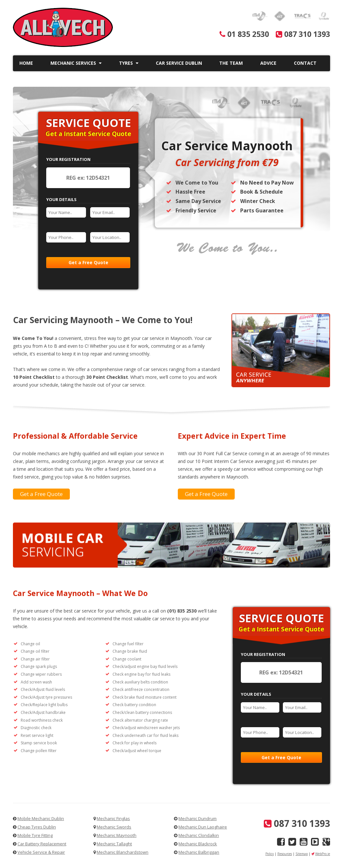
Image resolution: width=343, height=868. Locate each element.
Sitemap (302, 854)
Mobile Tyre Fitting (35, 835)
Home (26, 63)
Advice (268, 63)
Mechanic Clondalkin (199, 835)
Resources (285, 854)
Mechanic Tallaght (114, 844)
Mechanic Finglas (113, 818)
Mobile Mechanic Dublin (41, 818)
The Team (231, 63)
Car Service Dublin (179, 63)
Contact (305, 63)
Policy (270, 854)
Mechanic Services (76, 63)
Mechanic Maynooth (117, 835)
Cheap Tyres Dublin (37, 827)
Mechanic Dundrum (198, 818)
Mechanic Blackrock (198, 844)
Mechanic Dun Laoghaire (203, 827)
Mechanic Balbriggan (199, 852)
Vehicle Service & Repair (41, 852)
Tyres (129, 63)
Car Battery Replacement (42, 844)
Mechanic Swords (114, 827)
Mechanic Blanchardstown (123, 852)
